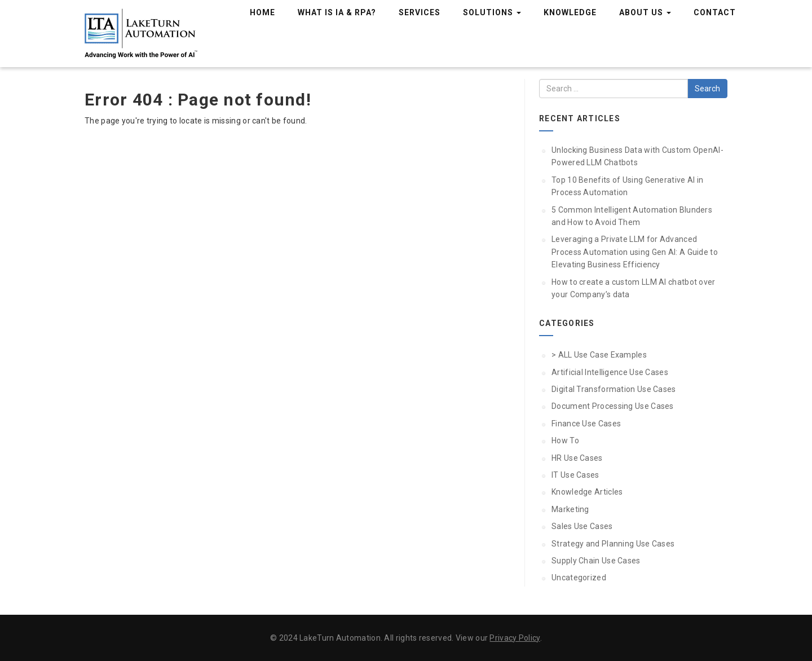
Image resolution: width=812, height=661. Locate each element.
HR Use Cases (577, 458)
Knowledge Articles (587, 492)
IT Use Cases (575, 475)
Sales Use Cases (582, 526)
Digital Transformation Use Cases (614, 389)
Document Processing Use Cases (613, 406)
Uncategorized (579, 578)
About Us (645, 12)
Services (420, 12)
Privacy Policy (515, 638)
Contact (715, 12)
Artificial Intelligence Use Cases (610, 372)
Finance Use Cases (586, 424)
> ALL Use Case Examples (599, 355)
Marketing (570, 509)
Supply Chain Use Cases (596, 561)
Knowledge (570, 12)
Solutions (492, 12)
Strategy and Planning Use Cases (613, 544)
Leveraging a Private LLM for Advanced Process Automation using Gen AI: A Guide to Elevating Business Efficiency (635, 252)
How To (565, 440)
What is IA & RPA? (337, 12)
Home (262, 12)
